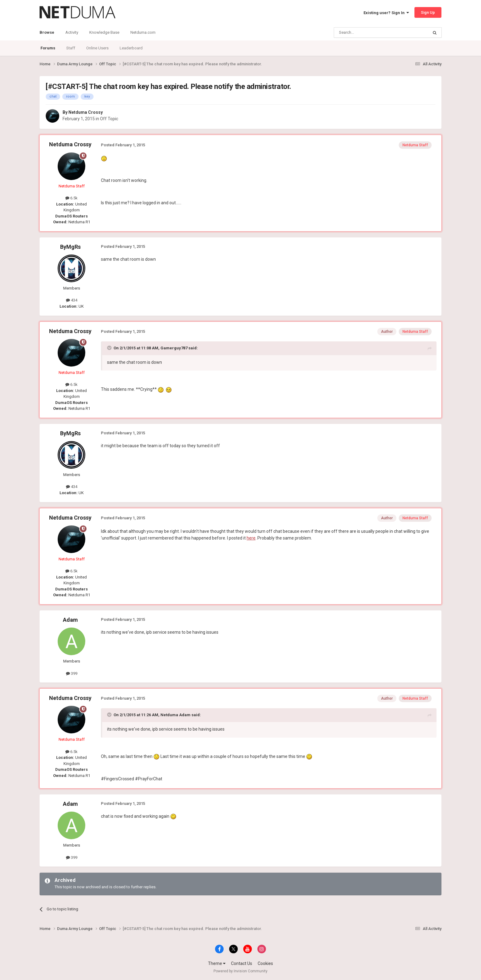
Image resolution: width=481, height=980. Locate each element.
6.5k (71, 198)
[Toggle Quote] (110, 348)
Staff (71, 48)
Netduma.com (143, 32)
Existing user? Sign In (386, 13)
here (251, 538)
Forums (48, 48)
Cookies (265, 963)
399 (72, 673)
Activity (72, 32)
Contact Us (242, 963)
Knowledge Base (104, 32)
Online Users (97, 48)
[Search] (366, 33)
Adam (70, 620)
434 (72, 300)
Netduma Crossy (86, 112)
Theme (217, 963)
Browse (47, 35)
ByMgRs (70, 247)
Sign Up (428, 12)
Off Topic (109, 119)
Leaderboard (131, 48)
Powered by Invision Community (240, 971)
